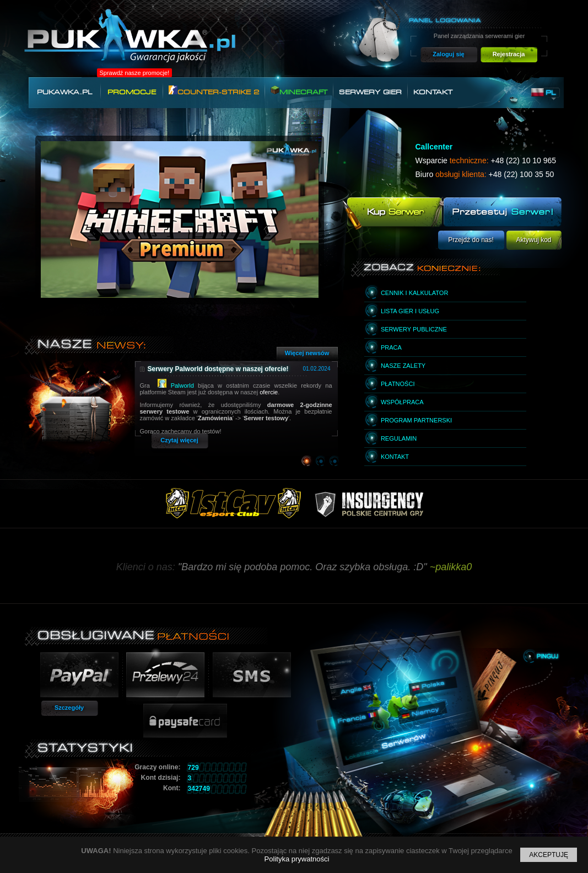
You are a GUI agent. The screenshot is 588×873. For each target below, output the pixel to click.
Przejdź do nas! (471, 240)
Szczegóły (69, 708)
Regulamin (399, 438)
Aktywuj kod (533, 240)
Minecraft (299, 91)
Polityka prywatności (297, 859)
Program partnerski (416, 420)
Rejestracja (509, 54)
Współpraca (402, 402)
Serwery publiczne (414, 329)
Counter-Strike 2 (214, 91)
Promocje (132, 92)
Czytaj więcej (179, 440)
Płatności (398, 384)
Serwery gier (370, 92)
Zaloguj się (448, 54)
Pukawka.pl (64, 92)
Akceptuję (549, 855)
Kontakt (433, 92)
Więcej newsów (307, 353)
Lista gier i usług (410, 311)
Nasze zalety (403, 366)
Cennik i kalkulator (414, 293)
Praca (391, 347)
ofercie (269, 392)
